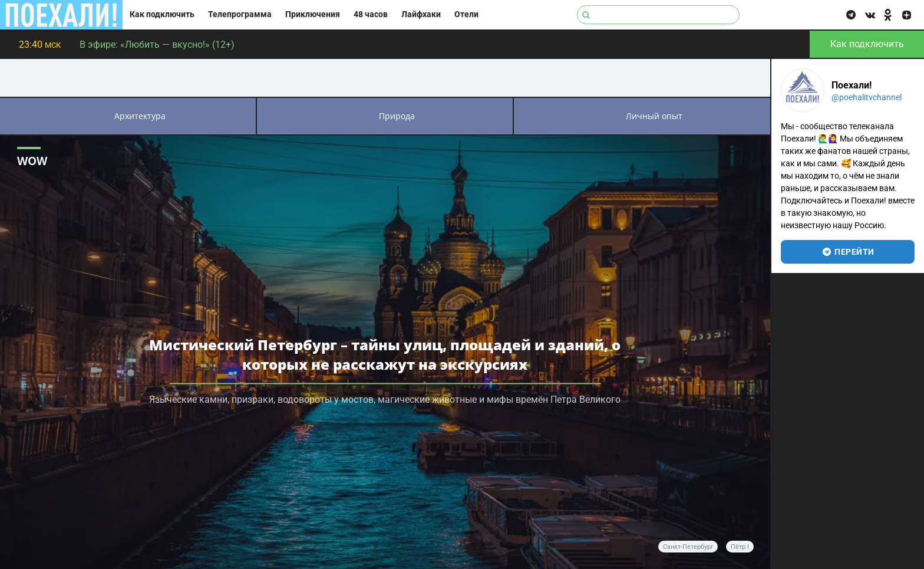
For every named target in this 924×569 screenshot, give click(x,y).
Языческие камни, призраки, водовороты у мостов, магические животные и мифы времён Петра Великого (385, 399)
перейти (848, 252)
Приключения (313, 14)
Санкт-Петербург (688, 547)
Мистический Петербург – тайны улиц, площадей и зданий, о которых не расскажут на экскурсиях (385, 354)
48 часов (371, 14)
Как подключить (162, 14)
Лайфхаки (421, 14)
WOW (32, 161)
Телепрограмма (240, 14)
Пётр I (740, 547)
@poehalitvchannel (867, 97)
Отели (466, 14)
